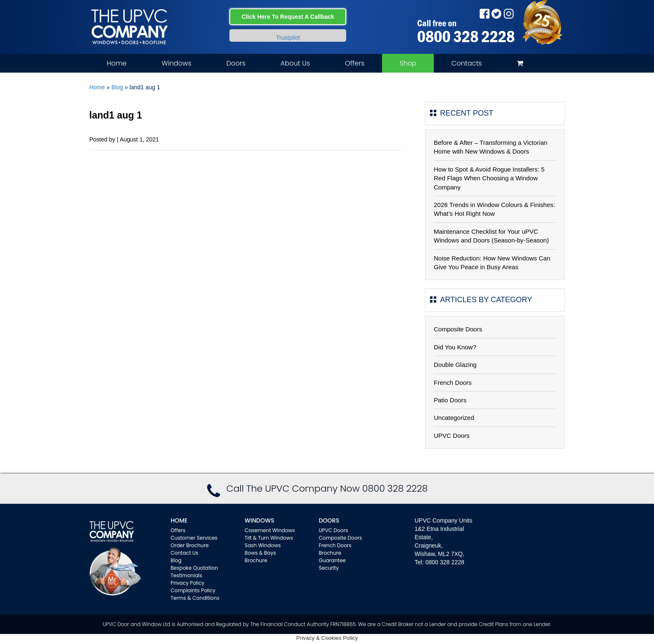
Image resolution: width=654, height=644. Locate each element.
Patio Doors (450, 400)
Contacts (467, 63)
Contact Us (184, 553)
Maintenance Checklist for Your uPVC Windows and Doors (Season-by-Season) (491, 236)
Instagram (509, 14)
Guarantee (332, 560)
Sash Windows (263, 545)
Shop (408, 63)
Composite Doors (458, 329)
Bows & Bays (260, 553)
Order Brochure (190, 545)
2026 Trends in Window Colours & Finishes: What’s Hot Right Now (494, 209)
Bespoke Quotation (194, 568)
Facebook (484, 14)
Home (117, 63)
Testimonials (186, 575)
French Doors (453, 383)
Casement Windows (270, 530)
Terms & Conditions (195, 598)
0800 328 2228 (466, 36)
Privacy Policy (187, 583)
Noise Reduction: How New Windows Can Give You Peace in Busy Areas (492, 263)
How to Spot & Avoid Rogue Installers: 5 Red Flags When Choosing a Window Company (489, 178)
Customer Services (194, 538)
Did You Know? (455, 347)
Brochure (256, 560)
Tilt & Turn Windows (269, 538)
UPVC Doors (452, 436)
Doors (236, 63)
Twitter (497, 14)
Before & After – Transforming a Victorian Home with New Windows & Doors (490, 147)
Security (329, 568)
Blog (117, 87)
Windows (176, 63)
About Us (295, 63)
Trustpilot (288, 38)
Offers (355, 63)
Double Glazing (455, 365)
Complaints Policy (193, 590)
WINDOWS (260, 520)
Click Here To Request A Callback (288, 17)
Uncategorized (454, 418)
